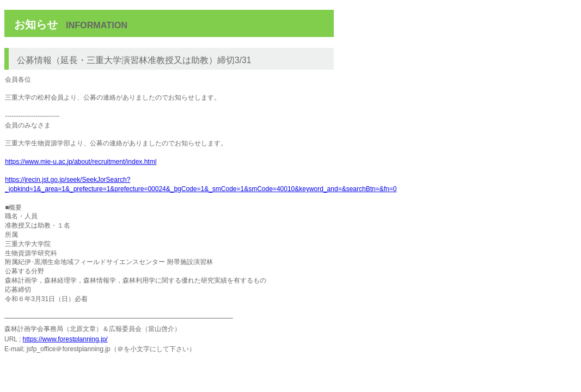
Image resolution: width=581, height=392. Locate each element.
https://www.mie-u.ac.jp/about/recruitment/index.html (81, 162)
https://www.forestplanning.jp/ (65, 339)
